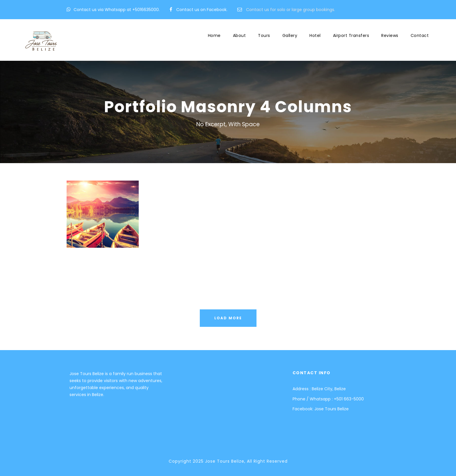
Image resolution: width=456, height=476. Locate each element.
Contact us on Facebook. (202, 10)
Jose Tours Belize (332, 409)
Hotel (315, 35)
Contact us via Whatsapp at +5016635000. (117, 10)
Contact (420, 35)
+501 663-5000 (349, 399)
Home (214, 35)
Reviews (390, 35)
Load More (228, 318)
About (239, 35)
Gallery (290, 35)
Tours (264, 35)
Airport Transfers (351, 35)
